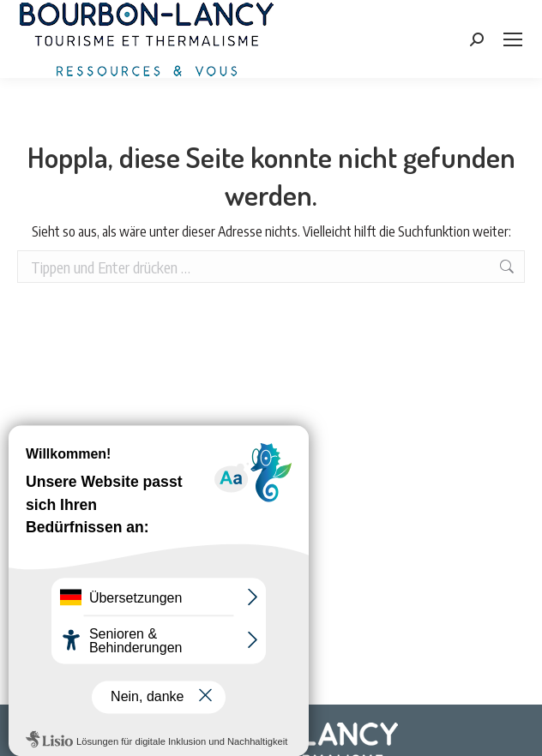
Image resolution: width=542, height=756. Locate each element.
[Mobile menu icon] (513, 39)
